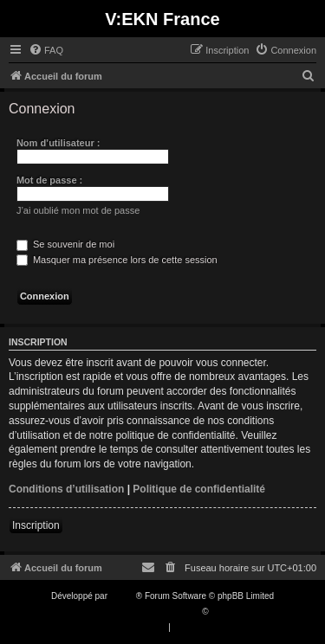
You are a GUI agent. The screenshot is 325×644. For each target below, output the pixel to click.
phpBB (123, 596)
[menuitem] (46, 50)
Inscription (36, 525)
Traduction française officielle (144, 612)
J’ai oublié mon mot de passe (78, 210)
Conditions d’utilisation (66, 489)
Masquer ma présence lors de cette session (117, 260)
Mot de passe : (49, 180)
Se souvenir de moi (65, 244)
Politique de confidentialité (199, 489)
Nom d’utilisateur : (58, 143)
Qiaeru (224, 612)
